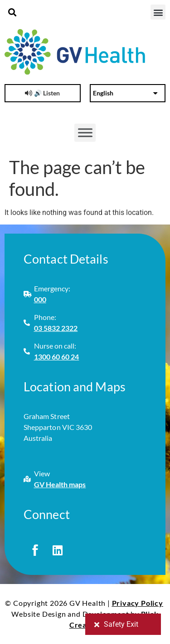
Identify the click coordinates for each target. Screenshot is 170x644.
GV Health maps (60, 484)
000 (40, 299)
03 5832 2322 (56, 328)
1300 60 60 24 (57, 357)
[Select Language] (128, 93)
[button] (12, 12)
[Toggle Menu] (85, 133)
